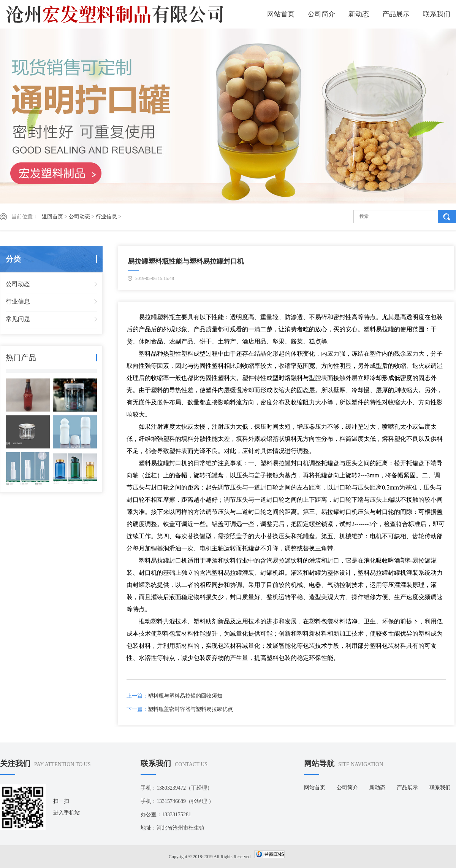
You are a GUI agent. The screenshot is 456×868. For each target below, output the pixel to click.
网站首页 (281, 14)
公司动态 (79, 217)
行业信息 (106, 217)
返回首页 (52, 217)
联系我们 (437, 14)
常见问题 (18, 319)
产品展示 (396, 14)
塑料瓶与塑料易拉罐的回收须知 (185, 696)
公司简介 (321, 14)
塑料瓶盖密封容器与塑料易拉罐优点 (190, 709)
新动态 (359, 14)
